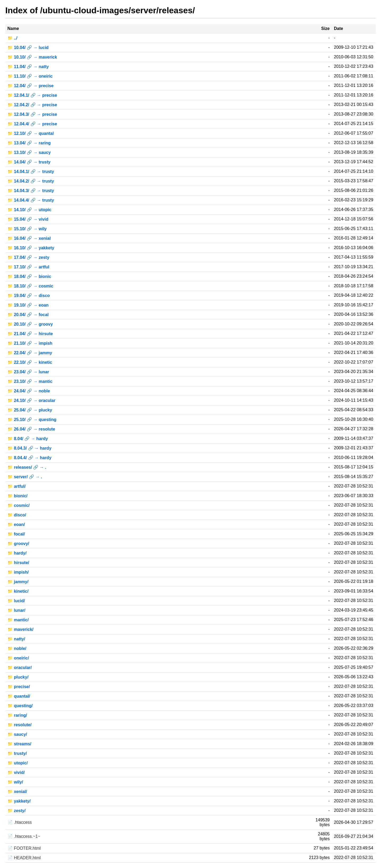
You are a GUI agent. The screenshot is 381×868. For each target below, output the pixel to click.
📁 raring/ (17, 715)
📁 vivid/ (16, 772)
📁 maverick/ (20, 629)
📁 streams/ (19, 744)
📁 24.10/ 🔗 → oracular (31, 400)
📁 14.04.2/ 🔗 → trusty (31, 181)
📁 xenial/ (17, 792)
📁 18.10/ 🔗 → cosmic (30, 286)
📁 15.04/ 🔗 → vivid (28, 219)
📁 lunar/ (16, 610)
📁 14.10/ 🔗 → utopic (29, 210)
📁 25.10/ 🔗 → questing (32, 420)
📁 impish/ (18, 572)
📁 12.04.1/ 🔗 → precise (32, 95)
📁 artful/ (17, 486)
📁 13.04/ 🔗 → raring (29, 143)
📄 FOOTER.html (24, 848)
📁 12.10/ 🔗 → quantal (31, 133)
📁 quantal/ (19, 696)
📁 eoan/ (16, 524)
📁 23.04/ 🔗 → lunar (28, 372)
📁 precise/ (19, 687)
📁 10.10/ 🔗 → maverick (32, 57)
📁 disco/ (17, 515)
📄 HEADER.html (24, 858)
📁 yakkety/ (19, 801)
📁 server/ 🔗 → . (25, 477)
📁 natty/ (16, 639)
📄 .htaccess (20, 822)
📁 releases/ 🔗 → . (27, 467)
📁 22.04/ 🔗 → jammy (30, 353)
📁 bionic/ (17, 496)
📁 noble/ (17, 648)
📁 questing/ (20, 706)
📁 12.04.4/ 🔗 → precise (32, 124)
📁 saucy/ (17, 734)
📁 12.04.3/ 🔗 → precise (32, 114)
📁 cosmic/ (19, 505)
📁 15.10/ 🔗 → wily (27, 229)
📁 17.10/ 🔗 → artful (28, 267)
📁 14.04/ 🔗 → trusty (29, 162)
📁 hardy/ (17, 553)
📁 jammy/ (18, 582)
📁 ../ (12, 38)
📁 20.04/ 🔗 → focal (28, 315)
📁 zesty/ (17, 811)
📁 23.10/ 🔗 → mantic (30, 381)
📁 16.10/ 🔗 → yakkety (31, 248)
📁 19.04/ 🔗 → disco (29, 296)
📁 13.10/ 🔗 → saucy (29, 152)
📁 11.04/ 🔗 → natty (28, 67)
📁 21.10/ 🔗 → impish (30, 343)
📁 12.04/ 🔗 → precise (30, 86)
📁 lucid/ (16, 601)
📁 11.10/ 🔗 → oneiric (30, 76)
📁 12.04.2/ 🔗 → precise (32, 105)
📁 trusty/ (17, 753)
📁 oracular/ (20, 668)
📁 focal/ (16, 534)
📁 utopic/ (18, 763)
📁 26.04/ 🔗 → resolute (31, 429)
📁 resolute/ (19, 725)
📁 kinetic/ (18, 591)
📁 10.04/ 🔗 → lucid (28, 48)
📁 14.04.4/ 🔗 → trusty (31, 200)
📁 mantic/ (18, 620)
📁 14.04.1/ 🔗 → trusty (31, 172)
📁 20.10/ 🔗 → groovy (30, 324)
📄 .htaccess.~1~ (24, 836)
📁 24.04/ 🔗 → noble (29, 391)
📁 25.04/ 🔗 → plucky (30, 410)
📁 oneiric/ (18, 658)
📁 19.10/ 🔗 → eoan (28, 305)
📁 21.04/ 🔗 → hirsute (30, 334)
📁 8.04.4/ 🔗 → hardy (29, 458)
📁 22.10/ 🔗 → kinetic (30, 362)
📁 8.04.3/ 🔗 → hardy (29, 448)
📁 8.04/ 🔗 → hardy (28, 439)
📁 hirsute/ (18, 563)
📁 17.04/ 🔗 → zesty (28, 257)
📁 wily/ (15, 782)
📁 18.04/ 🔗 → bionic (29, 276)
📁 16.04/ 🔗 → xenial (29, 238)
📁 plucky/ (18, 677)
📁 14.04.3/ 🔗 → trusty (31, 191)
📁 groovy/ (18, 544)
